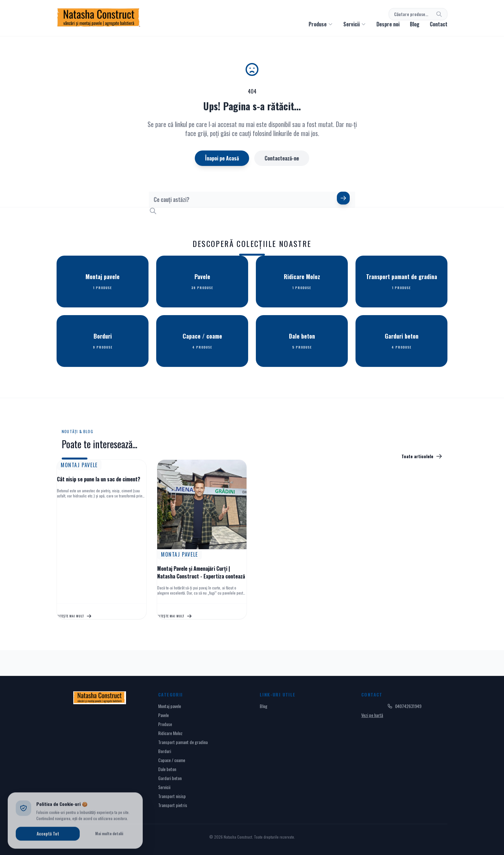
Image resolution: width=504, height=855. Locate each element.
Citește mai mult (74, 616)
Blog (415, 24)
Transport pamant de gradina (183, 742)
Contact (439, 24)
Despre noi (388, 24)
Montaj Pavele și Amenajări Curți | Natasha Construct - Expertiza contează (201, 572)
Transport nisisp (172, 796)
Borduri (165, 751)
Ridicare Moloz (170, 733)
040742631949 (404, 706)
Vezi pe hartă (372, 715)
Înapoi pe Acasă (222, 158)
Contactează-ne (282, 158)
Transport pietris (173, 805)
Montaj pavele (170, 706)
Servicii (164, 787)
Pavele (163, 715)
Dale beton (167, 769)
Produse (165, 724)
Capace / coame (172, 760)
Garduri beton (170, 778)
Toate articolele (422, 456)
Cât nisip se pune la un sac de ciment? (99, 479)
